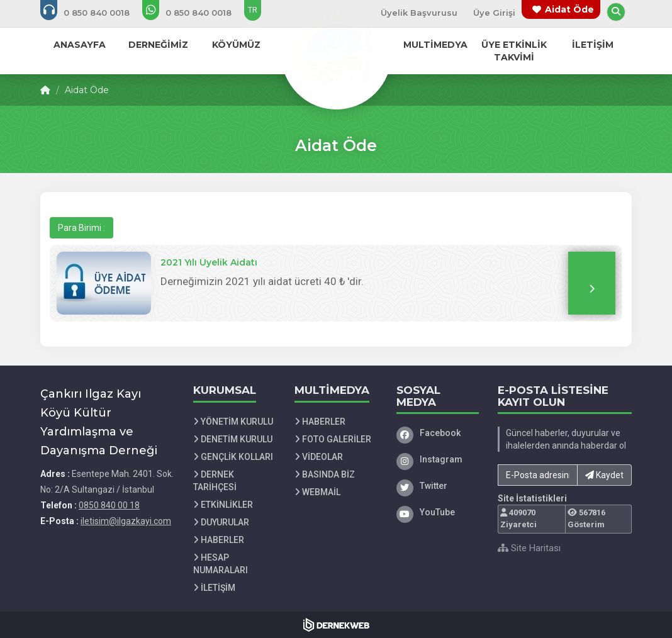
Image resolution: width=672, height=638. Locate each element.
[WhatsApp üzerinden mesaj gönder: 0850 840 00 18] (195, 13)
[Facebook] (438, 433)
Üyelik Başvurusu (419, 13)
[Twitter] (438, 486)
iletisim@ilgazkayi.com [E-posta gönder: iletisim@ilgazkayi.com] (126, 521)
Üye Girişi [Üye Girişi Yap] (494, 13)
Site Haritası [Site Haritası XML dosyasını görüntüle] (529, 548)
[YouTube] (438, 512)
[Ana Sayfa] (336, 53)
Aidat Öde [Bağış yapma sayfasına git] (569, 9)
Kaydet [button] (604, 475)
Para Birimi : (81, 228)
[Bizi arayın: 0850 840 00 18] (93, 13)
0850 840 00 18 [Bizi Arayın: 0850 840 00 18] (109, 505)
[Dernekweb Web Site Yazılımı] (336, 625)
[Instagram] (438, 459)
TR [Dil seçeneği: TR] (253, 10)
